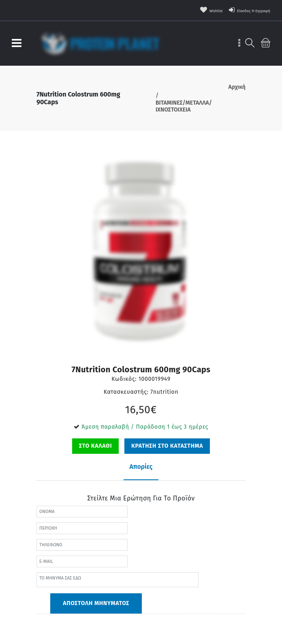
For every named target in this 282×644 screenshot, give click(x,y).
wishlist (190, 10)
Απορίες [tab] (141, 467)
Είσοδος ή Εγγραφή (241, 10)
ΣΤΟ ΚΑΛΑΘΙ (95, 446)
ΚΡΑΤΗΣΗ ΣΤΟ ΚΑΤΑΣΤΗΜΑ (167, 446)
